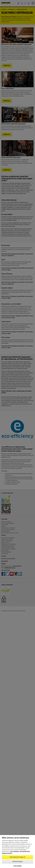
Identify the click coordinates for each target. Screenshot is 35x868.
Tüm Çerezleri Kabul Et (18, 857)
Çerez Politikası (14, 851)
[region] (17, 852)
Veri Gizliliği (23, 851)
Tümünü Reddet (17, 862)
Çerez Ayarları (18, 866)
